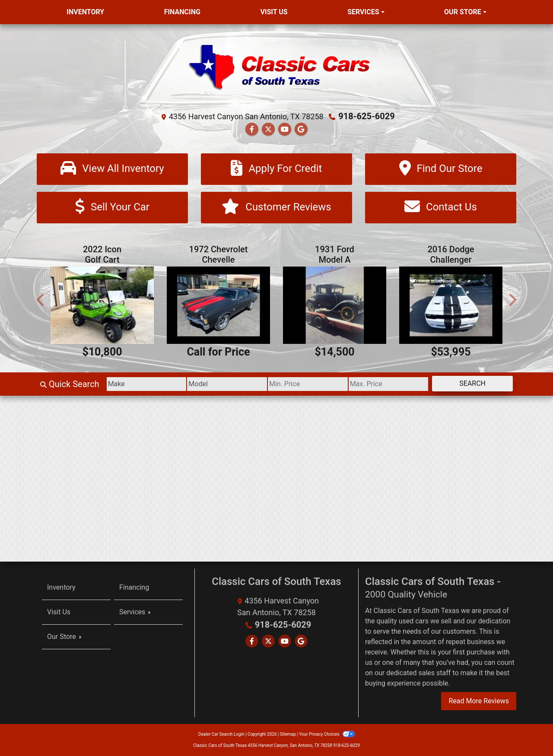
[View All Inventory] (112, 169)
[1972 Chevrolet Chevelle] (218, 305)
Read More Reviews (479, 701)
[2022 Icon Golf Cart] (102, 305)
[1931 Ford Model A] (335, 305)
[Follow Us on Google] (301, 129)
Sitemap (288, 734)
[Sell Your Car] (112, 208)
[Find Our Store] (441, 169)
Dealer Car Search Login (221, 734)
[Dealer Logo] (276, 70)
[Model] (227, 384)
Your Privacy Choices (327, 734)
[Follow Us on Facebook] (252, 129)
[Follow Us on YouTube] (285, 129)
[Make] (147, 384)
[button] (41, 300)
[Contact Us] (441, 208)
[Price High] (389, 384)
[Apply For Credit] (276, 169)
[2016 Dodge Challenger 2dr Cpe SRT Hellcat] (451, 305)
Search (472, 383)
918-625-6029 (367, 116)
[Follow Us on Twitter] (268, 129)
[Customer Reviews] (276, 208)
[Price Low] (308, 384)
